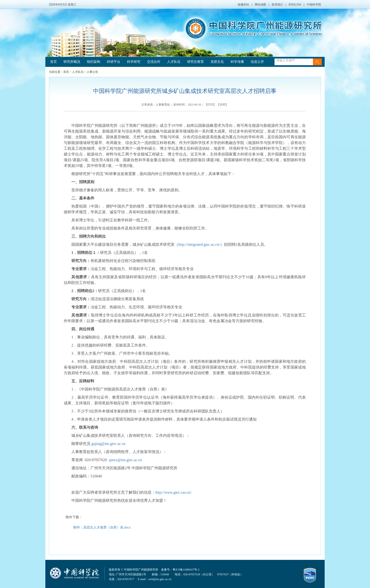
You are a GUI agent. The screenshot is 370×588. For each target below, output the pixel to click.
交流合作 (154, 62)
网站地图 (260, 5)
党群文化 (217, 62)
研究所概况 (72, 62)
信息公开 (257, 62)
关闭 (222, 105)
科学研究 (134, 62)
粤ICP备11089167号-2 (186, 570)
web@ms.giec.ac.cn (160, 579)
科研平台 (114, 62)
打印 (210, 105)
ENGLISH (295, 5)
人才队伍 (174, 62)
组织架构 (94, 62)
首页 (53, 62)
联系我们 (277, 5)
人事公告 (92, 72)
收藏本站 (243, 5)
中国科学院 (314, 5)
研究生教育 (196, 62)
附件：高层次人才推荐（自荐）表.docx (102, 527)
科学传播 (237, 62)
